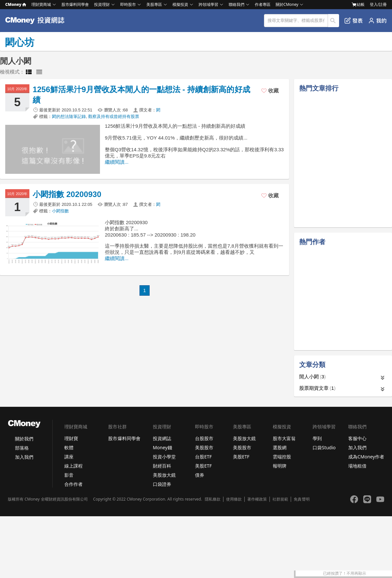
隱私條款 (213, 499)
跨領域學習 (208, 4)
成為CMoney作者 (366, 457)
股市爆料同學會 (75, 4)
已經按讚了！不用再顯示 (369, 573)
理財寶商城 (41, 4)
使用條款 (234, 499)
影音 (69, 475)
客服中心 (357, 438)
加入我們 (24, 457)
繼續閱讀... (117, 162)
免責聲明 (302, 499)
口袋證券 (162, 484)
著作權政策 (257, 499)
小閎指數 (60, 211)
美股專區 (154, 4)
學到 (317, 438)
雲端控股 (282, 457)
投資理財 (102, 4)
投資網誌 (162, 438)
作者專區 (263, 4)
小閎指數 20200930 (67, 194)
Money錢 (163, 447)
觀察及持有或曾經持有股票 (114, 116)
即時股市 (128, 4)
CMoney (16, 4)
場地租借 (357, 466)
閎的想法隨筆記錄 (69, 116)
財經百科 (162, 466)
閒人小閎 (312, 377)
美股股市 (204, 447)
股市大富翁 (284, 438)
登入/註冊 (378, 4)
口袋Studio (324, 447)
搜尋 (334, 21)
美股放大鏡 (164, 475)
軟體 (69, 447)
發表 (354, 21)
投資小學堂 (164, 457)
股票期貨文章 (317, 388)
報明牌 (280, 466)
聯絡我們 (237, 4)
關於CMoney (287, 4)
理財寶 (71, 438)
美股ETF (203, 466)
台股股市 (204, 438)
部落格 (22, 448)
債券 (200, 475)
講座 (69, 457)
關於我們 (24, 439)
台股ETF (203, 457)
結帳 (358, 5)
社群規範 (280, 499)
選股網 (280, 447)
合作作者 (73, 484)
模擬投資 (180, 4)
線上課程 (73, 466)
